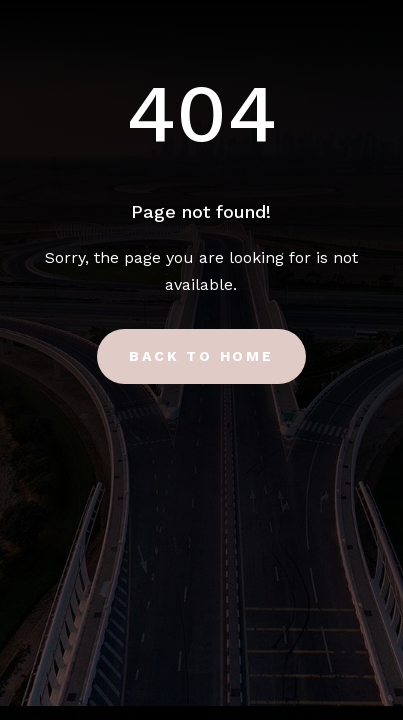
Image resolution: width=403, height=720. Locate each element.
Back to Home (201, 356)
